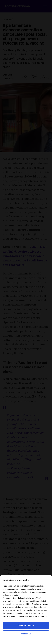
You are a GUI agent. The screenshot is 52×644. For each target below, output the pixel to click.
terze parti (7, 601)
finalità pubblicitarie (19, 616)
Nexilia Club (26, 634)
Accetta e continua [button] (26, 625)
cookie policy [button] (13, 595)
